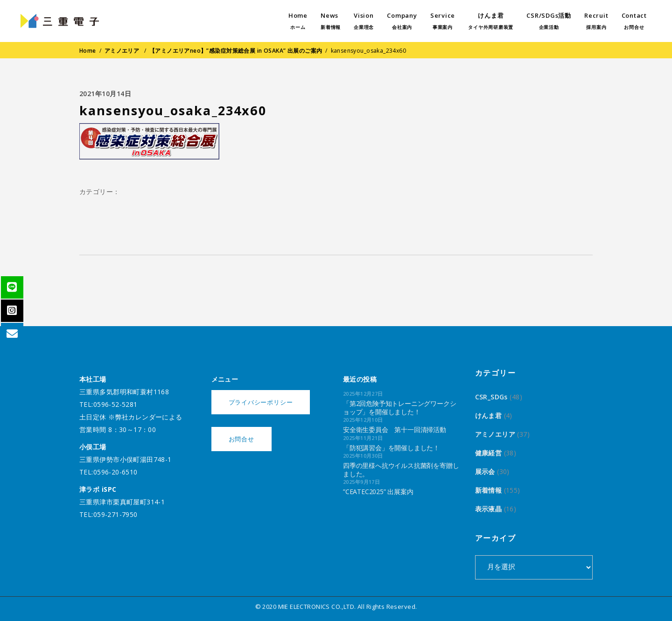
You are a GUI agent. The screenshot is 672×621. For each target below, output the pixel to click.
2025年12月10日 (363, 420)
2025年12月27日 (363, 394)
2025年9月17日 (361, 482)
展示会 (485, 471)
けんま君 (489, 415)
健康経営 (489, 453)
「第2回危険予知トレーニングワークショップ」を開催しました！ (399, 408)
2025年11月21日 (363, 438)
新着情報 (489, 490)
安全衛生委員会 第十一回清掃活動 (395, 429)
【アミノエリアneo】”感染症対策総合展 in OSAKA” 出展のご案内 (236, 51)
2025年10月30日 (363, 456)
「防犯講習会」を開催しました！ (391, 448)
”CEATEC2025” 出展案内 (378, 492)
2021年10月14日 (105, 94)
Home (88, 51)
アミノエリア (122, 51)
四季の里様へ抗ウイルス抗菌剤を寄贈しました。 (401, 470)
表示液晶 (489, 509)
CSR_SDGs (491, 397)
